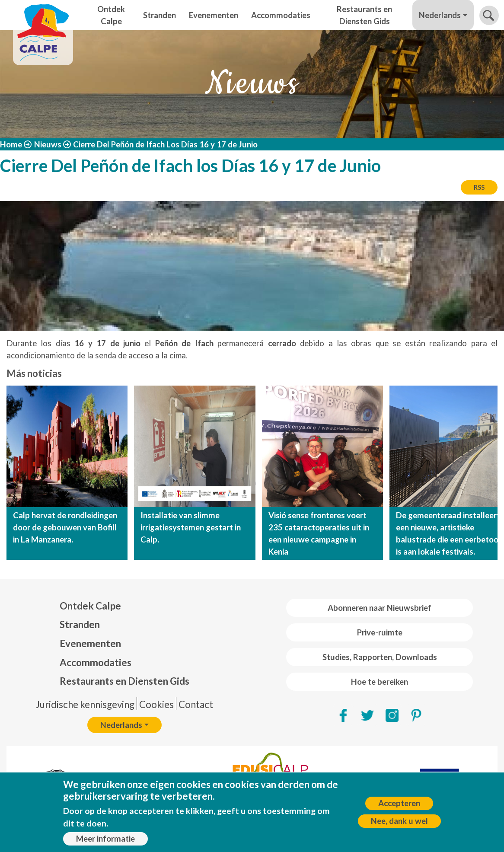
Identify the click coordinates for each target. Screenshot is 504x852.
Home (11, 144)
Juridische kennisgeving (85, 704)
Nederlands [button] (440, 15)
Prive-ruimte (380, 632)
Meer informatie (105, 839)
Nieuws (48, 144)
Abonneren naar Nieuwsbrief (380, 608)
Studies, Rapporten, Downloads (380, 657)
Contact (196, 704)
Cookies (156, 704)
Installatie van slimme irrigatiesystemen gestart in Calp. (191, 527)
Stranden (159, 15)
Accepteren (399, 803)
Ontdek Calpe (111, 15)
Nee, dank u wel (399, 821)
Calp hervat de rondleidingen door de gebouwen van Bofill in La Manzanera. (65, 527)
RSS (479, 187)
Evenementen (214, 15)
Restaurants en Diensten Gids (364, 15)
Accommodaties (281, 15)
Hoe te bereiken (380, 682)
